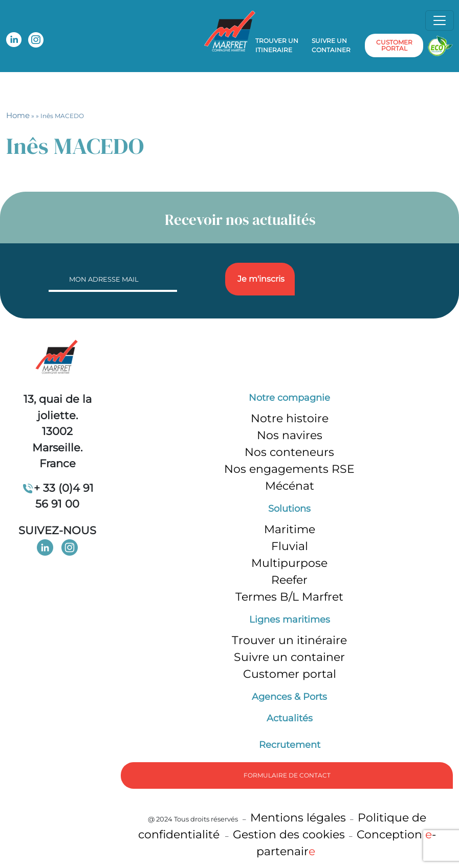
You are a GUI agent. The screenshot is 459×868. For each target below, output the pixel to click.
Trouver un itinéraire (289, 640)
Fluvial (290, 546)
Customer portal (290, 674)
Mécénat (290, 486)
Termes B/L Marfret (289, 597)
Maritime (290, 529)
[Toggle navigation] (440, 20)
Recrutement (290, 745)
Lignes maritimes (290, 620)
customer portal (394, 45)
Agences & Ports (289, 697)
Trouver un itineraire (277, 45)
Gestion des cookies (289, 835)
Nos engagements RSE (289, 469)
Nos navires (290, 435)
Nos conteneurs (289, 452)
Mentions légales (298, 818)
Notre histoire (290, 418)
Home (18, 115)
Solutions (289, 509)
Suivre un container (331, 45)
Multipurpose (289, 563)
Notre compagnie (289, 398)
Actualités (290, 718)
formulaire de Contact (287, 775)
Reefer (289, 580)
